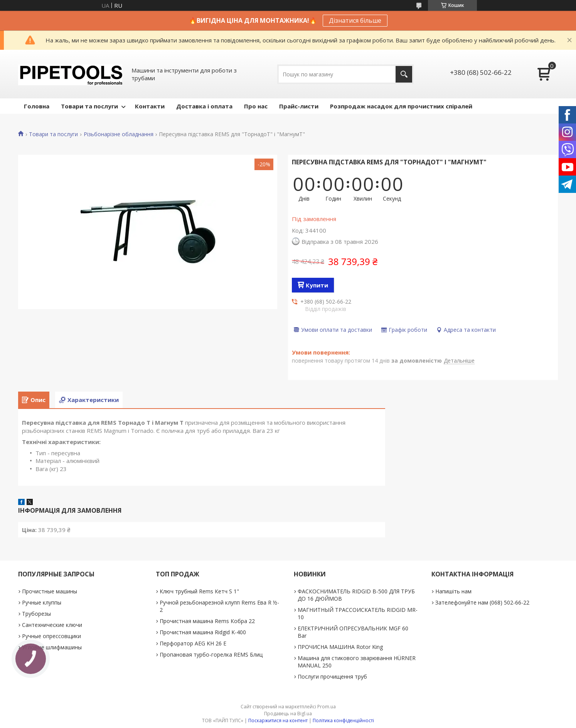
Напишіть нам (453, 591)
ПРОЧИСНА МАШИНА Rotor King (340, 647)
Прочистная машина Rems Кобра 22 (207, 621)
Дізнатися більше (355, 20)
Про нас (256, 106)
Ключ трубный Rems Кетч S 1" (199, 591)
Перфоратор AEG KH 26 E (193, 643)
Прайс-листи (299, 106)
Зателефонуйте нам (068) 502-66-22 (482, 602)
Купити (317, 285)
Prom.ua (327, 707)
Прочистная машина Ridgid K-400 (203, 632)
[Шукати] (404, 74)
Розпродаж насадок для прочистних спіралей (401, 106)
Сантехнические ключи (52, 625)
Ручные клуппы (42, 602)
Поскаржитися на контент (278, 720)
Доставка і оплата (204, 106)
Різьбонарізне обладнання (119, 134)
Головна (37, 106)
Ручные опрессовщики (51, 636)
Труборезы (36, 614)
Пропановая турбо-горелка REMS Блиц (211, 655)
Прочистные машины (50, 591)
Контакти (150, 106)
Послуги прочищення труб (332, 676)
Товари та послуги (89, 106)
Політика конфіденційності (343, 720)
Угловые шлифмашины (52, 647)
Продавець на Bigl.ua (288, 714)
